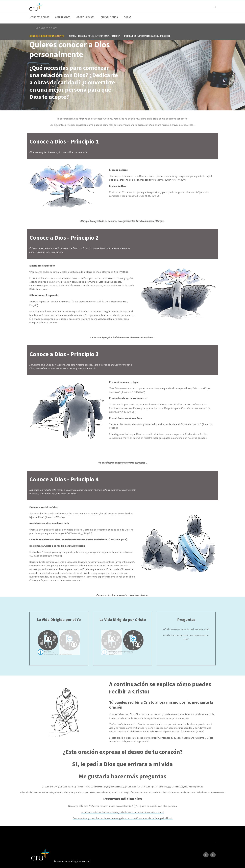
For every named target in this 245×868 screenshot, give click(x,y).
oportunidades (85, 17)
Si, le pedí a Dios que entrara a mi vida (122, 764)
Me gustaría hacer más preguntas (122, 776)
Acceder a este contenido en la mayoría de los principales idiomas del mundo (122, 812)
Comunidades (63, 17)
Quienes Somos (109, 17)
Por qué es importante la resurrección (147, 36)
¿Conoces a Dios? (39, 17)
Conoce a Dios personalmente (47, 36)
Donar (128, 17)
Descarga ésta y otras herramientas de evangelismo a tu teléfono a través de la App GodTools (123, 818)
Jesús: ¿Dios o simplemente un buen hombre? (94, 36)
